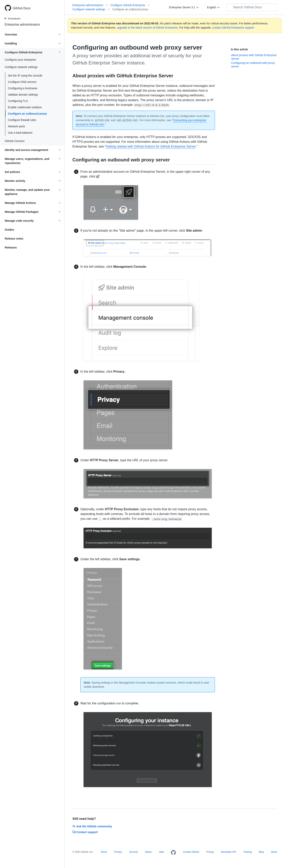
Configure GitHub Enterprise (130, 5)
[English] (214, 7)
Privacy (118, 852)
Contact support (85, 832)
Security (133, 852)
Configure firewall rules (22, 120)
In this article (239, 49)
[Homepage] (173, 853)
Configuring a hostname (23, 88)
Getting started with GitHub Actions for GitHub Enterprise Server (151, 146)
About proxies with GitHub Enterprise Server (254, 57)
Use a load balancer (20, 133)
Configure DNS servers (22, 82)
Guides (9, 230)
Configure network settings (91, 9)
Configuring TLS (18, 101)
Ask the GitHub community (92, 826)
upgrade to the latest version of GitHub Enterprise (147, 28)
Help (161, 852)
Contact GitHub (191, 852)
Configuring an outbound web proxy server (253, 65)
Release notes (14, 239)
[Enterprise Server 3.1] (184, 7)
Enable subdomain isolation (25, 107)
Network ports (16, 126)
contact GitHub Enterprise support (233, 28)
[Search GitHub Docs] (252, 7)
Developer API (228, 852)
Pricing (210, 852)
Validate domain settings (23, 95)
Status (148, 852)
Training (247, 852)
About (274, 852)
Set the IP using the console (25, 76)
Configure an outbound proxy (27, 114)
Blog (261, 852)
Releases (11, 247)
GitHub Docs (22, 8)
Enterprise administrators (22, 24)
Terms (104, 852)
